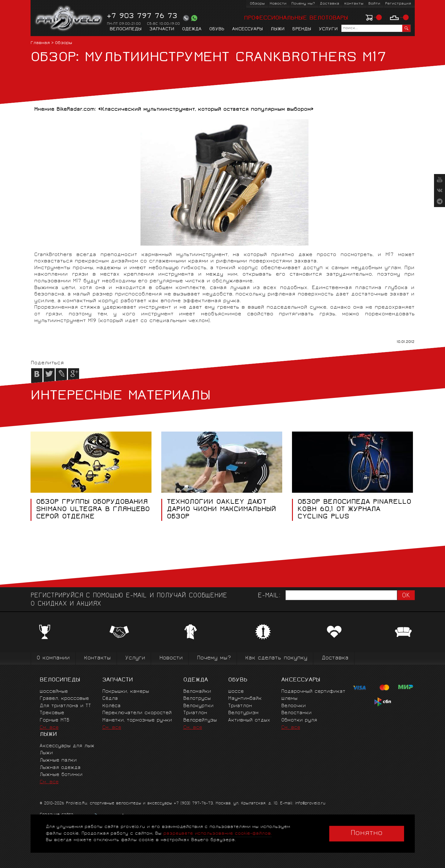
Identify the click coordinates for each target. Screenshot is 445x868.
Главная (40, 43)
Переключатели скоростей (137, 713)
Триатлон (195, 713)
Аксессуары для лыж (67, 746)
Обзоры (257, 4)
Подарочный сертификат (313, 692)
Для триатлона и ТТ (65, 706)
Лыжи (278, 29)
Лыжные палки (58, 760)
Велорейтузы (200, 720)
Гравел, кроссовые (64, 699)
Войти (374, 4)
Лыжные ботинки (61, 775)
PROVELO (69, 19)
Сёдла (110, 699)
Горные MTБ (55, 720)
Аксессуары (248, 29)
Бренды (302, 29)
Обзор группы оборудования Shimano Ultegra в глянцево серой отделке (93, 510)
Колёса (111, 706)
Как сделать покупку (276, 658)
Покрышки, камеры (126, 692)
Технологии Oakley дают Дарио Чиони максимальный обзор (221, 510)
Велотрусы (197, 699)
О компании (53, 658)
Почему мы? (303, 4)
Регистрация (398, 4)
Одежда (192, 29)
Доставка (330, 4)
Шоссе (236, 692)
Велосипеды (126, 29)
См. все (49, 728)
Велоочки (294, 706)
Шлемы (289, 699)
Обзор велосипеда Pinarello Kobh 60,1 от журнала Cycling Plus (354, 510)
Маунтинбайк (245, 699)
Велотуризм (243, 713)
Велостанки (296, 713)
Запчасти (162, 29)
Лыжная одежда (60, 768)
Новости (278, 4)
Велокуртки (198, 706)
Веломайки (197, 692)
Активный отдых (249, 720)
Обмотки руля (299, 720)
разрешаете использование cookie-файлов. (218, 834)
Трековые (52, 713)
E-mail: (269, 596)
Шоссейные (54, 692)
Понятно (367, 833)
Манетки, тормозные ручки (137, 720)
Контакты (354, 4)
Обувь (217, 29)
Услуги (328, 29)
